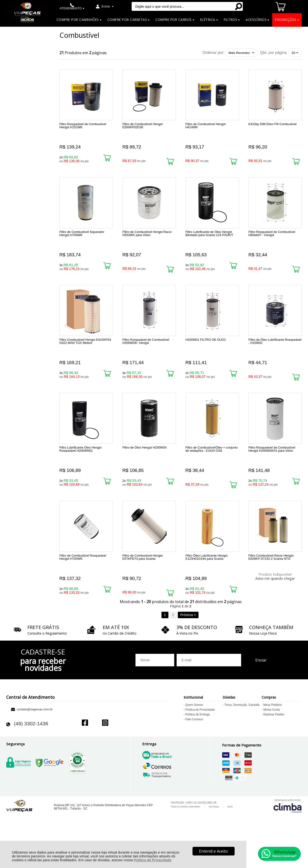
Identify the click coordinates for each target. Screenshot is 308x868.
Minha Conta (272, 743)
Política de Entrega (197, 748)
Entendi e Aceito (213, 851)
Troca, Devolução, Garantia (242, 738)
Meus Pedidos (273, 738)
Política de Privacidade (153, 860)
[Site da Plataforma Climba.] (288, 839)
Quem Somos (194, 738)
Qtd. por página (273, 53)
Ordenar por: (213, 53)
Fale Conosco (194, 753)
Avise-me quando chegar (275, 604)
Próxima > (188, 648)
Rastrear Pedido (274, 748)
